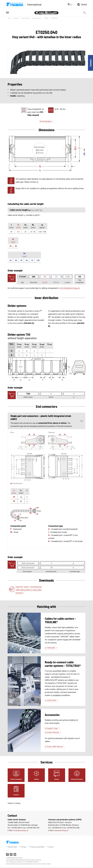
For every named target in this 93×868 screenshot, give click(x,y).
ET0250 (46, 18)
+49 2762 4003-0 (17, 828)
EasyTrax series (37, 18)
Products (16, 18)
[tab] (16, 775)
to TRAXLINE (50, 648)
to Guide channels (52, 732)
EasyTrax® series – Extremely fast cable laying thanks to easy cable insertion (29, 590)
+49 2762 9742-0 (57, 828)
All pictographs (45, 121)
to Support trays (51, 728)
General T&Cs (13, 847)
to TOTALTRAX (51, 700)
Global (82, 4)
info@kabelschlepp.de (20, 830)
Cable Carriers (25, 18)
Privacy (24, 847)
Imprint (51, 847)
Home (9, 18)
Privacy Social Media (37, 847)
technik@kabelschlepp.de (70, 288)
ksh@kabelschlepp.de (61, 830)
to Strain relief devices (54, 746)
